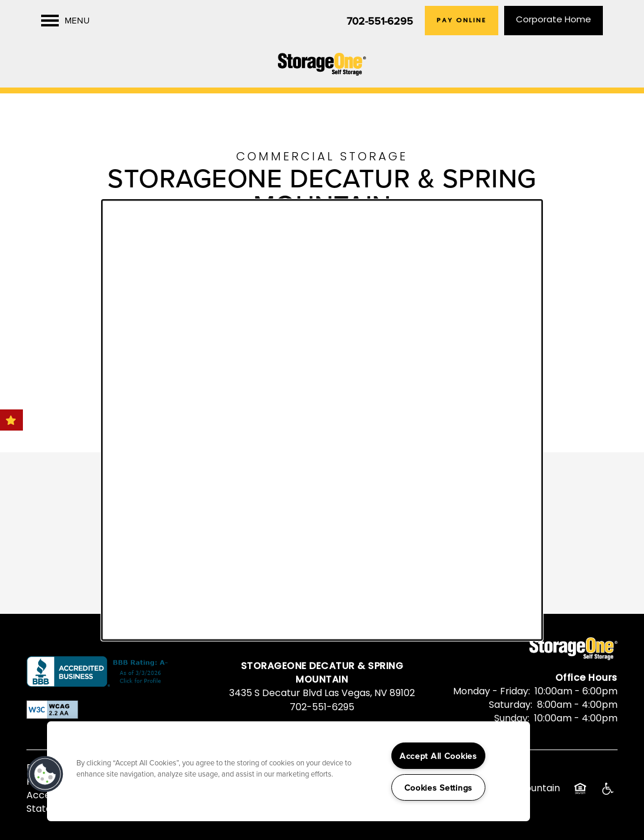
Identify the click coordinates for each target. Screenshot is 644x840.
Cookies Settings (439, 787)
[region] (289, 771)
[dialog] (322, 420)
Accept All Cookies (438, 756)
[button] (45, 774)
